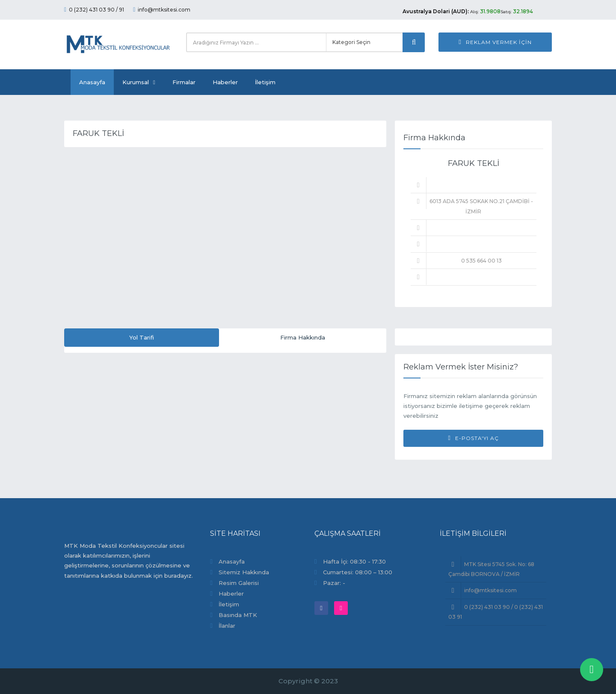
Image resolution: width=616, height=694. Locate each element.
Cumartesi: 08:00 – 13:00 (358, 572)
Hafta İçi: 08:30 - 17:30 (354, 561)
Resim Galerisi (239, 583)
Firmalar (184, 82)
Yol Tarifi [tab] (142, 337)
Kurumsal (139, 82)
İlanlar (227, 626)
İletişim (265, 82)
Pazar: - (334, 583)
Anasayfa (92, 82)
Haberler (225, 82)
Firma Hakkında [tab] (303, 337)
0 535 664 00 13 (481, 261)
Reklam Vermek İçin (495, 42)
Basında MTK (238, 615)
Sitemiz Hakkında (244, 572)
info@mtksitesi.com (162, 10)
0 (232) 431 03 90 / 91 (94, 10)
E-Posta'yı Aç (473, 438)
